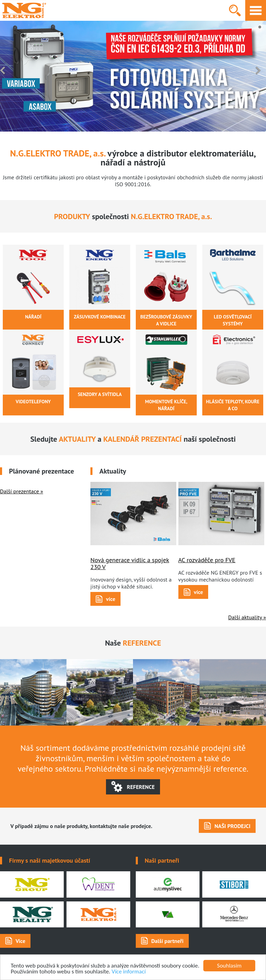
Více (20, 941)
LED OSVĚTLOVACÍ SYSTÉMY (233, 320)
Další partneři (167, 941)
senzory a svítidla (100, 394)
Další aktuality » (247, 617)
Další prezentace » (21, 491)
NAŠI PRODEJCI (232, 826)
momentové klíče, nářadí (166, 405)
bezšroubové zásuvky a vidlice (166, 320)
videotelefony (33, 402)
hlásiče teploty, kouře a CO (233, 405)
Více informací (128, 972)
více (111, 599)
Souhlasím (229, 966)
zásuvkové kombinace (100, 317)
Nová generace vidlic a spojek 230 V (130, 563)
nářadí (33, 317)
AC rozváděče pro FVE (207, 560)
